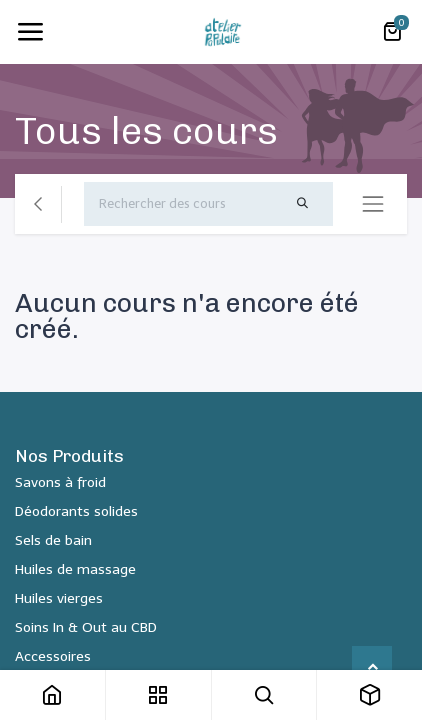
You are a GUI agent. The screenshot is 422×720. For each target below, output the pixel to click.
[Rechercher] (302, 204)
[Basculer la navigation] (373, 204)
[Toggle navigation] (30, 32)
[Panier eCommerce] (392, 32)
